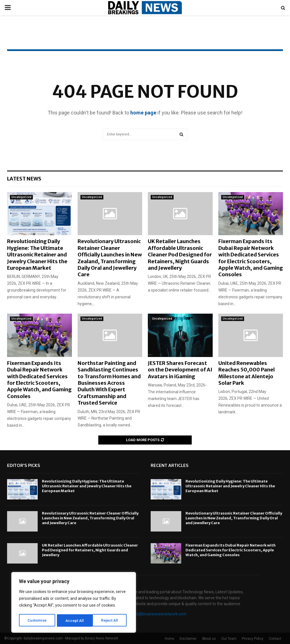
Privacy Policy (253, 639)
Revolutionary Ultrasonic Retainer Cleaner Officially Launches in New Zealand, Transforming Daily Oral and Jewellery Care (110, 258)
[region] (74, 603)
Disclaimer (188, 639)
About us (209, 639)
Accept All (111, 620)
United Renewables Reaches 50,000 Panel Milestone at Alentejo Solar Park (247, 373)
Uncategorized (21, 197)
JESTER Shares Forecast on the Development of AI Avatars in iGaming (180, 370)
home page (143, 113)
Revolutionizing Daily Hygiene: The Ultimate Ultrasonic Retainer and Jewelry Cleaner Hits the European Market (37, 255)
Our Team (229, 639)
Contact (275, 639)
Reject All (75, 620)
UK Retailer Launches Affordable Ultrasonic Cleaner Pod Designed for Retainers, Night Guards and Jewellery (180, 255)
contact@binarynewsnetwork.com (156, 614)
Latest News (24, 179)
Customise (37, 620)
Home (169, 639)
